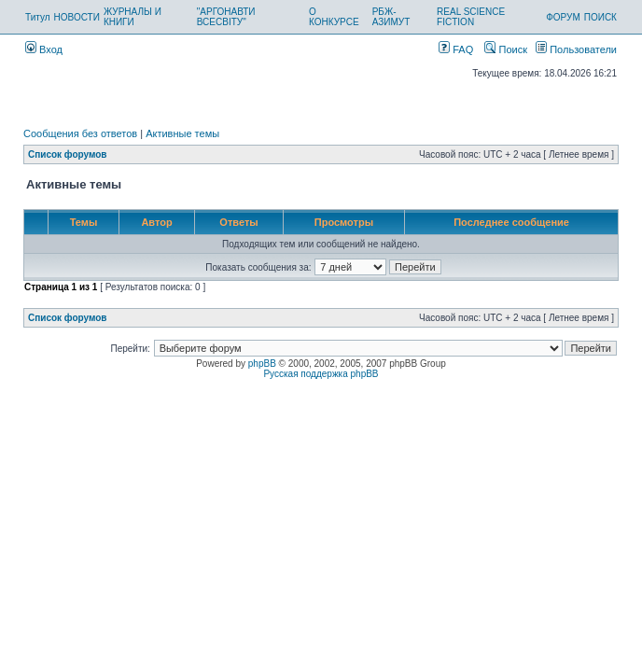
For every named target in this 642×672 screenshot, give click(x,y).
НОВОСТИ (77, 17)
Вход (44, 49)
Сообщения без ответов (80, 133)
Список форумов (68, 154)
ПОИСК (600, 17)
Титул (38, 17)
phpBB (262, 364)
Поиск (506, 49)
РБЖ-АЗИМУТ (391, 17)
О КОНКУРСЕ (334, 17)
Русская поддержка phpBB (321, 374)
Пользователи (576, 49)
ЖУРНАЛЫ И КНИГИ (133, 17)
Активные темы (182, 133)
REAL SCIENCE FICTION (471, 17)
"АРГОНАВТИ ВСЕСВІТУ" (226, 17)
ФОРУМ (563, 17)
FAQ (456, 49)
